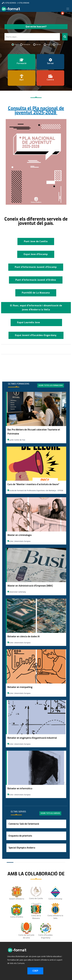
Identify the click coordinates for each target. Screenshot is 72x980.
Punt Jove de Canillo (36, 241)
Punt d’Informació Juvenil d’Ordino (36, 280)
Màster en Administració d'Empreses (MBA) (30, 586)
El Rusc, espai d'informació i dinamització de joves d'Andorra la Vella (36, 308)
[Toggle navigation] (68, 9)
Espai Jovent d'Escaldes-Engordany (36, 335)
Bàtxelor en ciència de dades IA (24, 637)
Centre (58, 45)
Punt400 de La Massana (36, 293)
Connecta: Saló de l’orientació (24, 824)
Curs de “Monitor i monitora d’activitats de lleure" (33, 484)
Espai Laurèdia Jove (29, 322)
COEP (35, 971)
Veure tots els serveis (50, 813)
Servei (38, 45)
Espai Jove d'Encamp (36, 254)
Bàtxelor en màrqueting (20, 687)
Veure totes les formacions (51, 385)
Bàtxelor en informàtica (20, 789)
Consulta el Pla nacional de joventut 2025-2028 (36, 110)
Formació (27, 45)
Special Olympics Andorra (22, 848)
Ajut (48, 45)
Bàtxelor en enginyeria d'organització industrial (32, 738)
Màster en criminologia (20, 535)
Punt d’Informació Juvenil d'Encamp (36, 267)
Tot (16, 45)
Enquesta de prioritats (20, 836)
